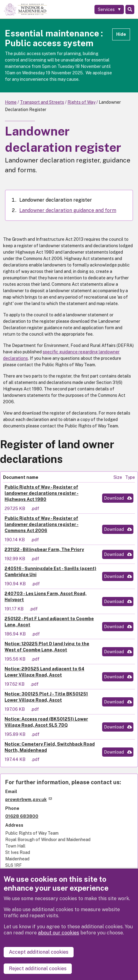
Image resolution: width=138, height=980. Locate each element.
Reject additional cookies (38, 969)
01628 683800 (22, 816)
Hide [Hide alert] (121, 34)
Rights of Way (81, 102)
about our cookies (59, 933)
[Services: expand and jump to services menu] (109, 9)
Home (11, 102)
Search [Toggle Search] (130, 9)
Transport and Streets (42, 102)
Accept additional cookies (39, 952)
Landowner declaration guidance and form (68, 210)
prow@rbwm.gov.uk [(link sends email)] (29, 799)
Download (114, 498)
